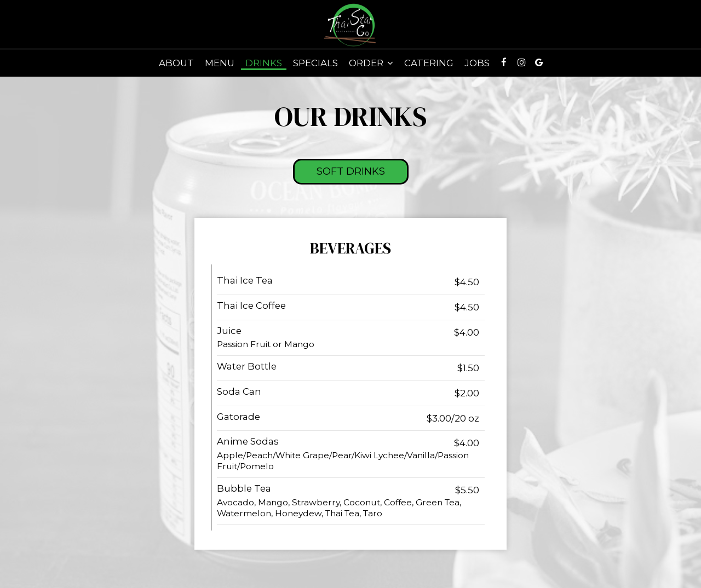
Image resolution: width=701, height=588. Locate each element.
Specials (315, 63)
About (176, 63)
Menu (220, 63)
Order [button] (371, 63)
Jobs (477, 63)
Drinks (264, 63)
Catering (429, 63)
